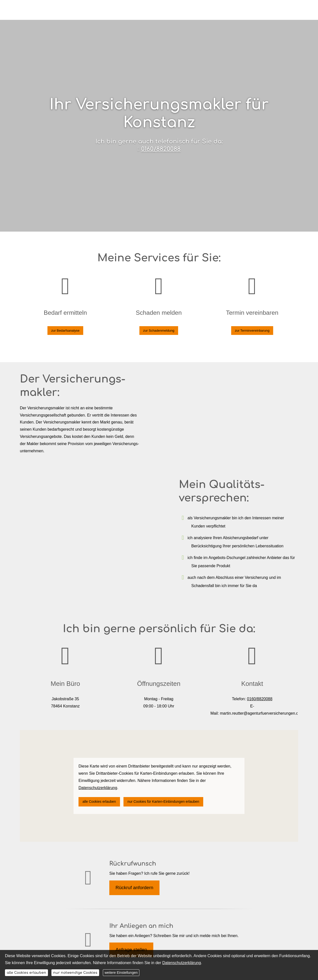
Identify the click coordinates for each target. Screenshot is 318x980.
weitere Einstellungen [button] (121, 973)
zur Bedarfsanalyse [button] (65, 325)
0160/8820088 (161, 149)
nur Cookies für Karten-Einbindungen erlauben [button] (163, 802)
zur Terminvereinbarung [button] (252, 325)
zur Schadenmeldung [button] (159, 325)
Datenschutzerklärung (182, 963)
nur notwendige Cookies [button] (75, 973)
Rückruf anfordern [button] (134, 888)
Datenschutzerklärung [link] (98, 788)
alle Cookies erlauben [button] (99, 802)
